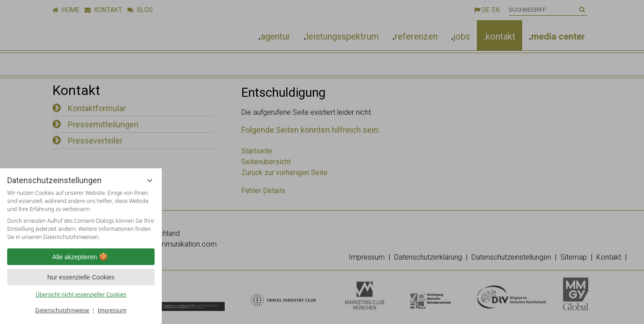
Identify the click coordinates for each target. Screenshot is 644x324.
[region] (81, 215)
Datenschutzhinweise (62, 310)
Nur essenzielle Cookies (81, 277)
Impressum (112, 310)
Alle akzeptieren (81, 257)
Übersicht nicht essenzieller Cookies (81, 295)
